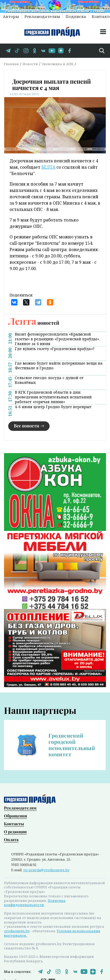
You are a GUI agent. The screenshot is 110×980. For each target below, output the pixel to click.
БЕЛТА (48, 167)
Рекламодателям (42, 16)
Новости (30, 64)
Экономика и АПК (58, 64)
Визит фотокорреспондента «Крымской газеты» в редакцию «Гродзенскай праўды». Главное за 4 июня (57, 339)
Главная (11, 64)
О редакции (15, 831)
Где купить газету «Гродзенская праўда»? (55, 349)
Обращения (16, 815)
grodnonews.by (17, 931)
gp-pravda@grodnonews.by (46, 869)
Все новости (27, 426)
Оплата (11, 839)
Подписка (76, 16)
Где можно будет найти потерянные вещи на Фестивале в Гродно (59, 366)
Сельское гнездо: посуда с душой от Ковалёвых (49, 380)
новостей (34, 323)
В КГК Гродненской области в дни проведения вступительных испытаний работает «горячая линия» (53, 397)
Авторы (11, 16)
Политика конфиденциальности (35, 902)
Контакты (14, 823)
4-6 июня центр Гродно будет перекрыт (53, 407)
